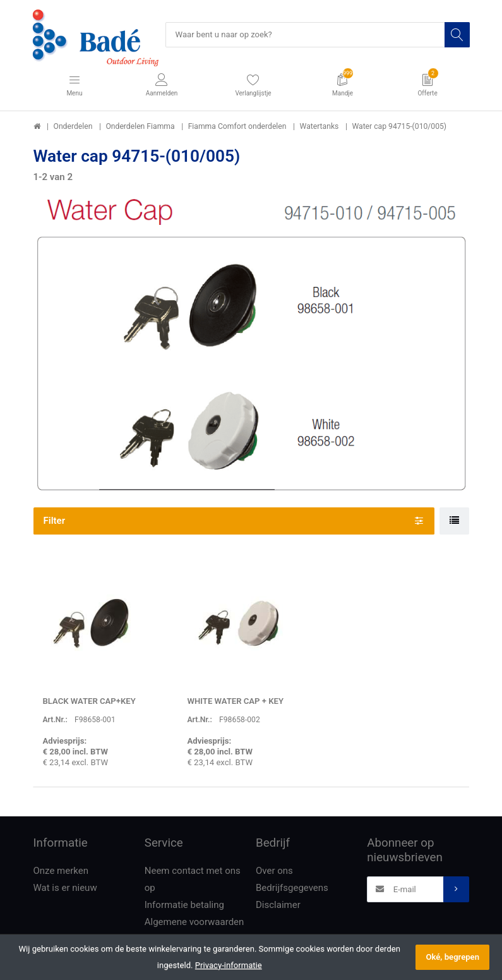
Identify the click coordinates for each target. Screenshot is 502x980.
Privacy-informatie (229, 965)
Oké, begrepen (452, 957)
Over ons (274, 871)
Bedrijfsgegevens (292, 888)
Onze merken (61, 871)
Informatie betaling (184, 905)
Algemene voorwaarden (194, 922)
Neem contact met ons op (193, 879)
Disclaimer (278, 905)
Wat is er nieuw (65, 888)
